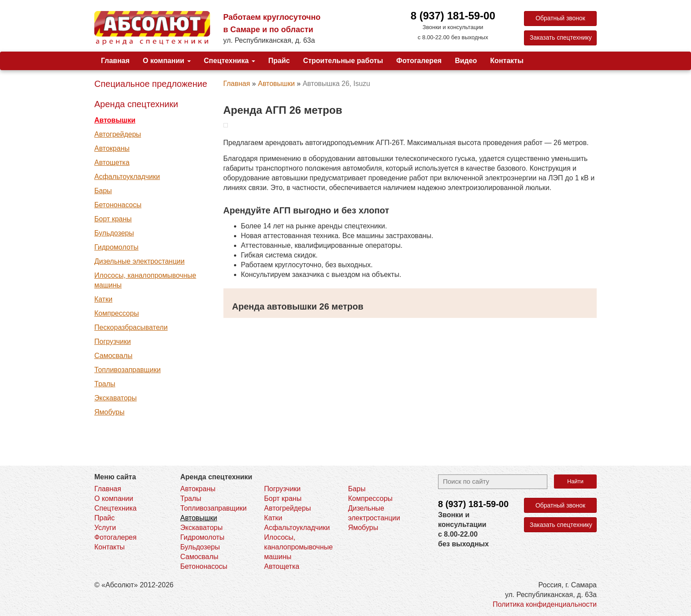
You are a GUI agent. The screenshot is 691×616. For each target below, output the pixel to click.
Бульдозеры (114, 233)
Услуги (105, 528)
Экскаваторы (115, 398)
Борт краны (113, 219)
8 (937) (473, 504)
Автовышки (115, 120)
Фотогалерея (419, 61)
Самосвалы (113, 356)
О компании (167, 61)
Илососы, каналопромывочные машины (145, 280)
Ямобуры (109, 412)
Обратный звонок (560, 19)
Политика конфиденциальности (545, 604)
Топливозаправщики (128, 370)
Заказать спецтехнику (561, 38)
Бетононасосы (118, 205)
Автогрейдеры (118, 134)
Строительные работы (343, 61)
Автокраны (112, 148)
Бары (103, 191)
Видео (466, 61)
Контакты (507, 61)
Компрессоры (117, 313)
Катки (103, 299)
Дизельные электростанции (139, 261)
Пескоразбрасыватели (131, 327)
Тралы (105, 384)
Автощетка (112, 162)
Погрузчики (113, 342)
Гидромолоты (116, 247)
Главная (115, 61)
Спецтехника (230, 61)
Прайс (279, 61)
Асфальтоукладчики (127, 177)
